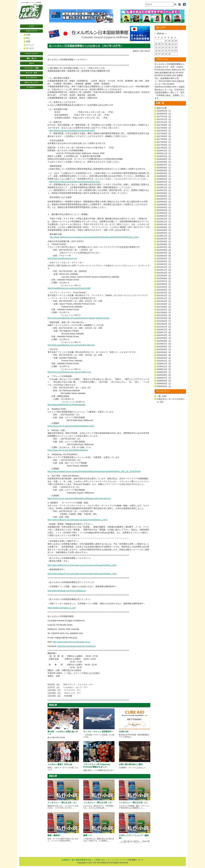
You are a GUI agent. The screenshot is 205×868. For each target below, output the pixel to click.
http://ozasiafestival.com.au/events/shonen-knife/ (69, 288)
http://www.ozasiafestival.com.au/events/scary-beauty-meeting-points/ (79, 318)
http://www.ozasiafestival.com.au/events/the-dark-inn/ (71, 345)
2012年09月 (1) (164, 276)
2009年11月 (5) (164, 366)
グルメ (31, 63)
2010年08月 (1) (164, 341)
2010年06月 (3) (164, 347)
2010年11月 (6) (164, 332)
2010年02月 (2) (164, 358)
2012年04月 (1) (164, 287)
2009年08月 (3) (164, 375)
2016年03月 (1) (164, 176)
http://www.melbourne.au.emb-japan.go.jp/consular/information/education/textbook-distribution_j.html (94, 237)
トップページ (31, 26)
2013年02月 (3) (164, 261)
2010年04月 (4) (164, 352)
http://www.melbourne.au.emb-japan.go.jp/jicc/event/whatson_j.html (78, 520)
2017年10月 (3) (164, 122)
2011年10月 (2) (164, 301)
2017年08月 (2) (164, 128)
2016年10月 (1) (164, 156)
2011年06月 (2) (164, 312)
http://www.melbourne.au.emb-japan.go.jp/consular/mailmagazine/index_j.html (82, 565)
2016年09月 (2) (164, 159)
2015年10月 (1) (164, 190)
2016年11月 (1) (164, 153)
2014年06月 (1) (164, 230)
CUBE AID (124, 732)
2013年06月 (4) (164, 250)
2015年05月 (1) (164, 205)
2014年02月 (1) (164, 233)
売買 (28, 41)
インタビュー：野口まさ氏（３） (62, 803)
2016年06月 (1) (164, 168)
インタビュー (31, 87)
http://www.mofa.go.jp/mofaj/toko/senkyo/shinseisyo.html (74, 182)
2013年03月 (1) (164, 259)
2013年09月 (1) (164, 241)
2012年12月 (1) (164, 267)
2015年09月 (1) (164, 193)
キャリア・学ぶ (31, 73)
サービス (30, 48)
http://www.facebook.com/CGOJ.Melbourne (67, 591)
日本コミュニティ (31, 83)
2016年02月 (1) (164, 179)
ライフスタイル (31, 78)
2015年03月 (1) (164, 210)
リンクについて (118, 860)
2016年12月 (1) (164, 151)
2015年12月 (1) (164, 185)
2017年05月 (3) (164, 136)
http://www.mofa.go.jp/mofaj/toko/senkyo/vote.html (72, 131)
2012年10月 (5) (164, 273)
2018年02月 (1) (164, 111)
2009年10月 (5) (164, 369)
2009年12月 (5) (164, 364)
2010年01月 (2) (164, 361)
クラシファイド (31, 31)
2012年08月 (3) (164, 278)
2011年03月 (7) (164, 321)
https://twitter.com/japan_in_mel (61, 608)
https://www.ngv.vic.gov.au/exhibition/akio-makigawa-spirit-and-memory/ (79, 498)
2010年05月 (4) (164, 349)
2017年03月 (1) (164, 142)
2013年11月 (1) (164, 236)
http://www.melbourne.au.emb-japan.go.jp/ (71, 642)
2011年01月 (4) (164, 327)
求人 (28, 38)
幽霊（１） (88, 835)
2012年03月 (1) (164, 290)
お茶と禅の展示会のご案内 (131, 764)
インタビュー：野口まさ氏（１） (134, 803)
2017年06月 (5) (164, 134)
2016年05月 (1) (164, 170)
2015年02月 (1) (164, 213)
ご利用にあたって (102, 860)
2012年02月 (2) (164, 293)
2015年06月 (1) (164, 202)
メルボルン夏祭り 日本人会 (60, 764)
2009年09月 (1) (164, 372)
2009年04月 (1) (164, 384)
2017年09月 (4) (164, 125)
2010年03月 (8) (164, 355)
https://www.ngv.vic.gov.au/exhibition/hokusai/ (68, 450)
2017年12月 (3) (164, 116)
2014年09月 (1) (164, 227)
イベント (30, 45)
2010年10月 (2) (164, 335)
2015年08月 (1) (164, 196)
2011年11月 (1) (164, 298)
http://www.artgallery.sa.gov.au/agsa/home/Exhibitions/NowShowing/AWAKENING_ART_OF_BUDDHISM (94, 471)
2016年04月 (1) (164, 173)
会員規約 (66, 860)
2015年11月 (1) (164, 187)
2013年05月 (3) (164, 253)
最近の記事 (162, 108)
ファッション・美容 (31, 68)
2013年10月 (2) (164, 239)
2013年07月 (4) (164, 247)
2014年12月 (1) (164, 219)
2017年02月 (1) (164, 145)
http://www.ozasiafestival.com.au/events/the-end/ (69, 372)
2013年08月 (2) (164, 244)
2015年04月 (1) (164, 207)
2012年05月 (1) (164, 284)
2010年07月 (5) (164, 344)
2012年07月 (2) (164, 281)
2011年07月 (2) (164, 310)
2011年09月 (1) (164, 304)
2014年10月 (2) (164, 224)
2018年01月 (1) (164, 114)
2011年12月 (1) (164, 295)
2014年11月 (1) (164, 222)
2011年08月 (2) (164, 307)
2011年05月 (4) (164, 315)
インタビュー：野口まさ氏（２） (98, 803)
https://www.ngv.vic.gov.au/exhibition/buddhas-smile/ (71, 426)
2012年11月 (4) (164, 270)
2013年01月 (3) (164, 264)
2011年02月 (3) (164, 324)
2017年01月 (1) (164, 148)
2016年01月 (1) (164, 182)
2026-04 (161, 34)
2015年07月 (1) (164, 199)
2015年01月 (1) (164, 216)
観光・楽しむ (31, 58)
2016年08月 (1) (164, 162)
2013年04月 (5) (164, 256)
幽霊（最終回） (55, 835)
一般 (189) (162, 396)
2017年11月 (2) (164, 119)
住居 (28, 35)
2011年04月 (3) (164, 318)
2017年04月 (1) (164, 139)
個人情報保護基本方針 (82, 860)
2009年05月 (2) (164, 381)
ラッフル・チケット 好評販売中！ (99, 732)
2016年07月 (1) (164, 165)
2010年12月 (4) (164, 330)
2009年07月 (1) (164, 378)
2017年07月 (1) (164, 131)
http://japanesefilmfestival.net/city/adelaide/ (67, 405)
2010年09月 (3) (164, 338)
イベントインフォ (31, 54)
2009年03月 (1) (164, 386)
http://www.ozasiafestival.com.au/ (62, 258)
